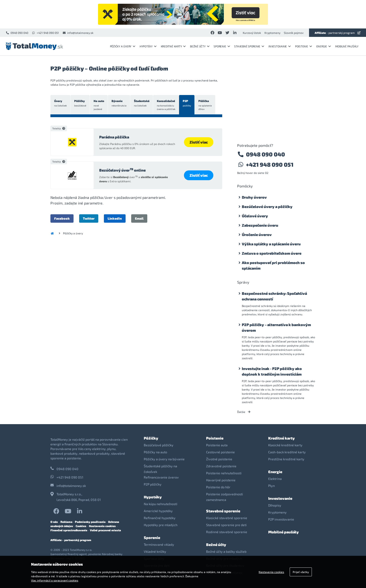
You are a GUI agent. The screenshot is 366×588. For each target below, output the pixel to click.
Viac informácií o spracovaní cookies (55, 580)
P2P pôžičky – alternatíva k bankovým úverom (276, 327)
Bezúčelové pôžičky (159, 445)
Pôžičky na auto (155, 452)
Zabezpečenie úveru (260, 225)
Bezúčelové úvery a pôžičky (267, 206)
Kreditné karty (173, 46)
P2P (188, 103)
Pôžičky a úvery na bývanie (164, 459)
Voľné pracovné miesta (105, 530)
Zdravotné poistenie (221, 466)
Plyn (271, 486)
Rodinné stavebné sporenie (227, 532)
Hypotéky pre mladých (161, 525)
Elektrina (275, 479)
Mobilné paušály (347, 46)
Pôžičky (80, 103)
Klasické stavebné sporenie (227, 518)
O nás (54, 522)
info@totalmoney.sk (78, 33)
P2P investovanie (281, 519)
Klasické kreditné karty (285, 445)
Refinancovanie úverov (161, 477)
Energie (324, 46)
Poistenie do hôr (218, 487)
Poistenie (304, 46)
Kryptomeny (272, 33)
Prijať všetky (301, 572)
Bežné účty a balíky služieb (226, 551)
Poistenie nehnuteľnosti (224, 473)
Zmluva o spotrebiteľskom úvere (272, 253)
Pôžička (207, 105)
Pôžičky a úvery (123, 46)
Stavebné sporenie (249, 46)
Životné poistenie (219, 459)
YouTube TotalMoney (68, 511)
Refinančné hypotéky (160, 518)
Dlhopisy (275, 505)
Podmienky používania (90, 522)
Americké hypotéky (158, 511)
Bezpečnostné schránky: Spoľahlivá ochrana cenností (274, 296)
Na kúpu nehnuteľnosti (161, 504)
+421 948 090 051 (45, 33)
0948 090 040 (17, 33)
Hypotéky (148, 46)
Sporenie (222, 46)
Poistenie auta (217, 445)
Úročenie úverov (257, 234)
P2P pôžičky (153, 484)
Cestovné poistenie (220, 452)
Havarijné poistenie (221, 480)
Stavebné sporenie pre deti (226, 525)
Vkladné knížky (155, 551)
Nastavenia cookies (102, 526)
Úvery (60, 103)
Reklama (66, 522)
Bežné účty (200, 46)
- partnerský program (338, 33)
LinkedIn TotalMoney (80, 511)
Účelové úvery (255, 216)
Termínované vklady (159, 544)
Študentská (143, 103)
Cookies (81, 526)
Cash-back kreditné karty (287, 452)
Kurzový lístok (252, 33)
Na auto (99, 105)
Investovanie (280, 46)
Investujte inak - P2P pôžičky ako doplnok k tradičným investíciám (272, 371)
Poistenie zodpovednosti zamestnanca (225, 497)
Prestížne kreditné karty (286, 459)
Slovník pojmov (294, 33)
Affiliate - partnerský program (71, 540)
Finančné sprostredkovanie (69, 530)
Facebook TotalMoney (56, 511)
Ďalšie (244, 412)
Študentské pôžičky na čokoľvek (160, 469)
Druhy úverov (254, 197)
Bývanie (120, 103)
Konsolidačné (167, 105)
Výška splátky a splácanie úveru (271, 244)
